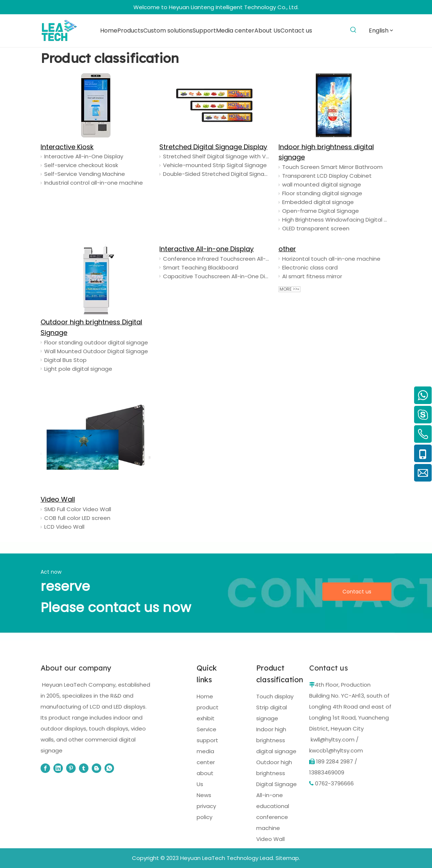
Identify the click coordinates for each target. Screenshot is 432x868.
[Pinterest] (71, 768)
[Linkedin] (58, 768)
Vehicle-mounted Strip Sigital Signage (215, 165)
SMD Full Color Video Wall (78, 509)
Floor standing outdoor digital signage (96, 342)
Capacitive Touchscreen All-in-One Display (216, 276)
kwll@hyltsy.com (333, 739)
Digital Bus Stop (65, 360)
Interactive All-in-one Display (206, 249)
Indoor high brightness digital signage (276, 740)
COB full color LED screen (77, 518)
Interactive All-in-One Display (84, 156)
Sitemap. (288, 858)
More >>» (289, 289)
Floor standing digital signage (322, 193)
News (204, 795)
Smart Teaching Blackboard (201, 267)
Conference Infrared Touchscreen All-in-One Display (216, 259)
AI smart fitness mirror (312, 276)
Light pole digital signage (78, 369)
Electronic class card (310, 267)
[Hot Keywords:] (353, 30)
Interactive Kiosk (67, 147)
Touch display (275, 696)
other (287, 249)
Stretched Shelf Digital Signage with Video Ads (216, 156)
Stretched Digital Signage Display (213, 147)
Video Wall (58, 499)
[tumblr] (84, 768)
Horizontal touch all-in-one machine (331, 259)
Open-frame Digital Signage (321, 211)
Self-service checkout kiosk (81, 165)
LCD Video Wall (64, 527)
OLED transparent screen (316, 228)
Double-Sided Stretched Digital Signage (216, 174)
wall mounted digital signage (322, 184)
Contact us (357, 592)
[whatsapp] (109, 768)
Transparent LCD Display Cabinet (327, 176)
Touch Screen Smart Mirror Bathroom (332, 167)
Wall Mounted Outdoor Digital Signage (96, 351)
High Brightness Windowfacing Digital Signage (335, 220)
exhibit (206, 718)
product (208, 707)
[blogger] (96, 768)
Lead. (267, 858)
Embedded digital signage (318, 202)
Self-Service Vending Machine (85, 174)
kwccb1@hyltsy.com (336, 750)
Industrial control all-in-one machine (94, 183)
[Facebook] (45, 768)
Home (205, 696)
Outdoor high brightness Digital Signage (276, 773)
